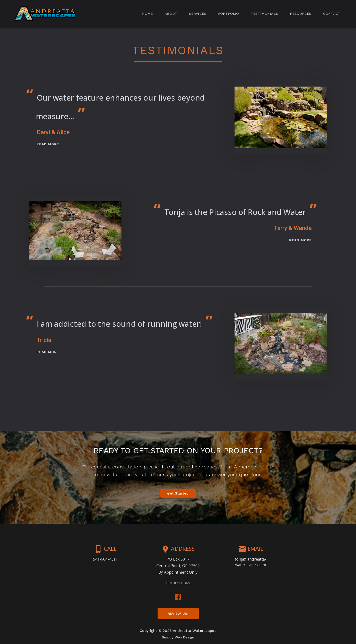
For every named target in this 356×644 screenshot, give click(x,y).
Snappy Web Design (178, 637)
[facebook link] (178, 597)
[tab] (148, 14)
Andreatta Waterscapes (195, 631)
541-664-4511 (106, 559)
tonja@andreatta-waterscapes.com (250, 562)
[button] (45, 14)
